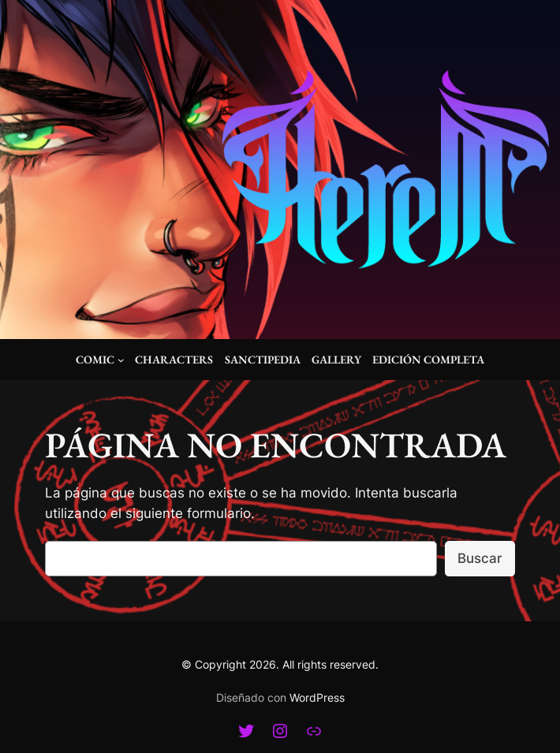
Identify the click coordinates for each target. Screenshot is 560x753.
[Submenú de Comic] (121, 360)
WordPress (317, 697)
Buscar (480, 558)
